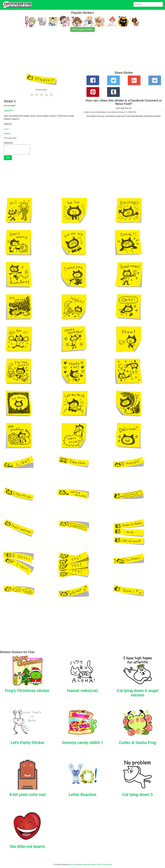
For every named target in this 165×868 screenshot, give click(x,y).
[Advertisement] (77, 53)
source (6, 129)
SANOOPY (9, 111)
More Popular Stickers (83, 29)
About (71, 864)
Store (99, 864)
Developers (78, 864)
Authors (94, 864)
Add (8, 158)
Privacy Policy (107, 864)
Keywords (87, 864)
